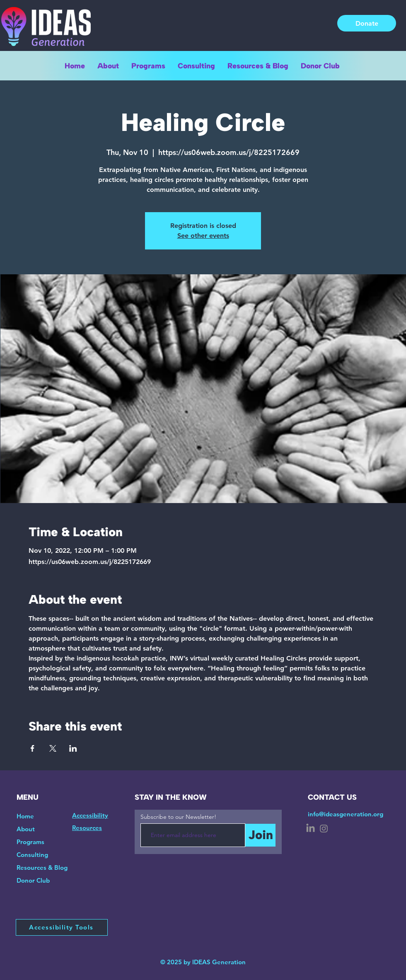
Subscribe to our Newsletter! (178, 817)
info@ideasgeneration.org (346, 814)
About (26, 829)
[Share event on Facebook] (33, 748)
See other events (203, 236)
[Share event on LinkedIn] (73, 748)
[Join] (260, 835)
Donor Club (33, 880)
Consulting (32, 855)
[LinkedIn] (311, 829)
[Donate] (367, 23)
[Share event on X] (53, 748)
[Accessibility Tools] (62, 927)
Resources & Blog (42, 867)
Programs (30, 842)
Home (25, 816)
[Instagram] (324, 829)
